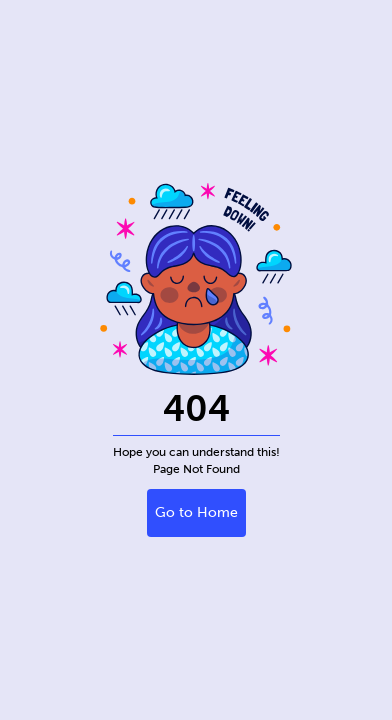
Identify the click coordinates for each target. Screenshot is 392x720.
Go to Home (196, 512)
